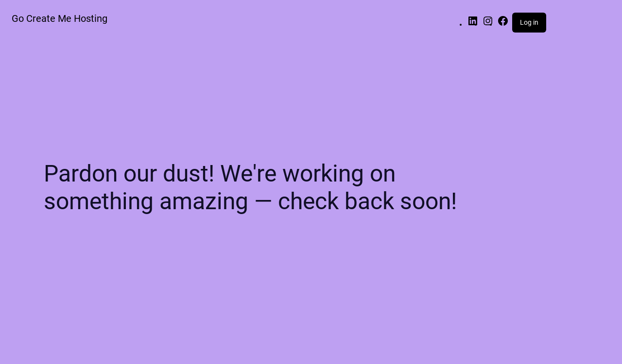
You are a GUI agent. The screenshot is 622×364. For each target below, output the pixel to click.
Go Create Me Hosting (60, 18)
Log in (529, 22)
